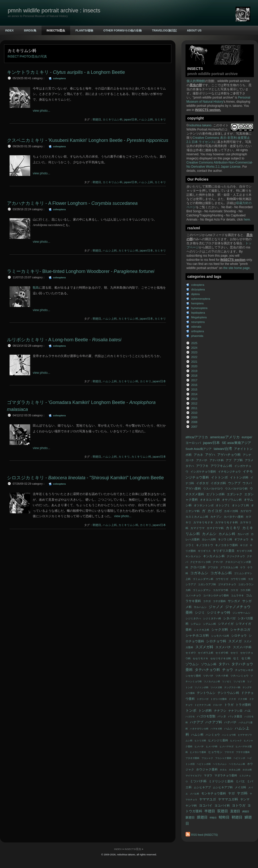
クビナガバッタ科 (200, 562)
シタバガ (229, 618)
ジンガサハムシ (241, 613)
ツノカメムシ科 (212, 682)
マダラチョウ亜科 (226, 775)
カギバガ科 (231, 511)
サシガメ (234, 601)
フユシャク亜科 (223, 758)
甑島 (36, 288)
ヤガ (231, 793)
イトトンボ (219, 477)
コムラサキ (237, 595)
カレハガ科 (209, 539)
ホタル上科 (235, 770)
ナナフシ (220, 711)
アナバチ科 (217, 460)
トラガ (229, 705)
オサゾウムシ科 (232, 500)
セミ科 (246, 658)
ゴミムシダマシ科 (203, 579)
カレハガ (243, 534)
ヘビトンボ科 (204, 764)
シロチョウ (239, 636)
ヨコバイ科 (222, 806)
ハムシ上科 (146, 119)
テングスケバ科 (232, 687)
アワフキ (202, 466)
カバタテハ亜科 (234, 517)
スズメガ (235, 641)
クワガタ (213, 567)
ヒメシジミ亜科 (218, 740)
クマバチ (218, 562)
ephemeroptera (201, 299)
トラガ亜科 (243, 705)
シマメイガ (226, 624)
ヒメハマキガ (227, 747)
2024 (194, 348)
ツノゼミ (227, 682)
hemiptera (197, 303)
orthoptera (197, 331)
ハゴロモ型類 (206, 716)
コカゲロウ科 (221, 590)
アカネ (198, 455)
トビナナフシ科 (203, 705)
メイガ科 (240, 787)
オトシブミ (223, 505)
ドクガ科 (243, 699)
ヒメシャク (236, 741)
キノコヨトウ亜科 (227, 545)
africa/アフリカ (197, 437)
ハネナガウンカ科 (199, 729)
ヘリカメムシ (220, 764)
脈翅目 (190, 817)
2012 (194, 403)
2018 (194, 376)
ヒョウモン (215, 752)
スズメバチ (223, 647)
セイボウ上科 (206, 653)
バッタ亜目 (235, 716)
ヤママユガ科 (228, 799)
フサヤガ (229, 752)
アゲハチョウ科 (229, 455)
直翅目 (235, 811)
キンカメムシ (193, 556)
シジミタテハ (193, 618)
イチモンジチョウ (229, 472)
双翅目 (223, 811)
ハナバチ (230, 722)
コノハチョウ (193, 595)
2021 (194, 362)
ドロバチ (217, 705)
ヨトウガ (239, 805)
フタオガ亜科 (192, 758)
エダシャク (235, 494)
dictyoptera (198, 289)
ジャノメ (216, 607)
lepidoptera (198, 313)
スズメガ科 (204, 647)
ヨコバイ (206, 805)
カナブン (216, 517)
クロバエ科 (198, 567)
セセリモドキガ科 (221, 658)
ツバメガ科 (216, 687)
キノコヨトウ (205, 545)
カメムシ (209, 534)
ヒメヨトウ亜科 (198, 752)
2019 (194, 371)
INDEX (9, 30)
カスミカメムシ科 (197, 517)
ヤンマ (245, 799)
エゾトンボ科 (215, 494)
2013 (194, 399)
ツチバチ (208, 676)
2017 (194, 380)
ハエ (248, 711)
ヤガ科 (242, 793)
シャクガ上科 (201, 630)
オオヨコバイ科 (210, 500)
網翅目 (246, 812)
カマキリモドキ (203, 522)
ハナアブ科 (214, 722)
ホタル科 (247, 770)
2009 (194, 417)
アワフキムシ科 (221, 466)
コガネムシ (199, 573)
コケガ (234, 590)
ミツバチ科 (198, 781)
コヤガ (207, 601)
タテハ (224, 664)
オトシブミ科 (240, 505)
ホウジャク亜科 (207, 769)
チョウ (228, 670)
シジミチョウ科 (219, 613)
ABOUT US (194, 30)
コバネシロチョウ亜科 (216, 595)
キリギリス (204, 551)
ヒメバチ (199, 747)
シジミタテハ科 (212, 618)
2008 (194, 422)
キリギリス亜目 (224, 551)
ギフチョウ (241, 539)
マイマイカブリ (194, 776)
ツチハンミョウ (239, 676)
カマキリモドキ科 (227, 522)
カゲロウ (246, 511)
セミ (236, 658)
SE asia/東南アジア (236, 443)
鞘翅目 (237, 817)
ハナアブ (197, 722)
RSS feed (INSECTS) (204, 835)
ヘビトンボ (239, 758)
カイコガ (215, 511)
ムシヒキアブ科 (223, 787)
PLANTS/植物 (84, 30)
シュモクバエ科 (220, 636)
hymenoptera (199, 308)
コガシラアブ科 (207, 584)
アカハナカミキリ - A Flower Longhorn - (72, 203)
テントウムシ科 (228, 693)
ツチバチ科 (222, 676)
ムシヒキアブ (202, 787)
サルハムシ (200, 607)
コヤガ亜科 (219, 601)
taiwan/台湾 (223, 449)
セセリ (234, 653)
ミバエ (240, 781)
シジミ (200, 613)
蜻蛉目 (224, 817)
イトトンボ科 (239, 477)
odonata (196, 327)
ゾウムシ (192, 664)
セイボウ (191, 653)
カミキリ (233, 528)
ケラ (243, 567)
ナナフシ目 (235, 711)
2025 (194, 343)
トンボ (191, 711)
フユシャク (207, 758)
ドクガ (232, 699)
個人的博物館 (196, 81)
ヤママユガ (208, 799)
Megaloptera (199, 317)
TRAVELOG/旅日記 (164, 30)
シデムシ (196, 624)
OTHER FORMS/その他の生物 (123, 30)
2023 (194, 352)
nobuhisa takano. (201, 125)
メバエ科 (195, 794)
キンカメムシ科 (214, 556)
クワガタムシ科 (229, 567)
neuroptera (198, 322)
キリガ (244, 545)
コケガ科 (245, 590)
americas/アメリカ (225, 437)
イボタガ (202, 483)
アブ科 (238, 460)
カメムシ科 (227, 534)
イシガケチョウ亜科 (203, 472)
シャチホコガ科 (197, 635)
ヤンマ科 (191, 806)
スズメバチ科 (242, 647)
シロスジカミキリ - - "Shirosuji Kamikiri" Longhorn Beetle (85, 478)
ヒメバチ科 (212, 747)
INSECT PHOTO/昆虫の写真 (27, 56)
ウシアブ (234, 483)
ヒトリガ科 (200, 741)
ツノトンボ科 (201, 687)
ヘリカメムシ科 (237, 764)
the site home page (237, 268)
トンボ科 (205, 711)
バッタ (222, 716)
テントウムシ (206, 693)
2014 (194, 394)
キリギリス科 (244, 551)
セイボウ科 (222, 653)
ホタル (223, 770)
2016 (194, 385)
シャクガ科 (220, 630)
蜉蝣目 (213, 818)
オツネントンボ (204, 505)
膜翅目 (202, 817)
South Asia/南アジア (199, 449)
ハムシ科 (197, 735)
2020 (194, 366)
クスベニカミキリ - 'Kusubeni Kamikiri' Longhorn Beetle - (88, 140)
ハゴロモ (190, 717)
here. (247, 220)
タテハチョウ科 (207, 670)
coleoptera (198, 285)
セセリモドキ (200, 658)
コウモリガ (222, 579)
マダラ (208, 775)
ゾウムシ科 (209, 664)
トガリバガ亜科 (219, 699)
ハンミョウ (213, 735)
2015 (194, 390)
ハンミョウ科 (229, 735)
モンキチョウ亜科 (214, 793)
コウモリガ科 (238, 579)
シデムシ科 (209, 624)
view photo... (41, 111)
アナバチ (202, 460)
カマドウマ (197, 528)
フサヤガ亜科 (243, 752)
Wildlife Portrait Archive (202, 129)
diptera (195, 294)
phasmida (197, 336)
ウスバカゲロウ (213, 489)
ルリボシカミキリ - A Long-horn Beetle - (64, 340)
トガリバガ (203, 699)
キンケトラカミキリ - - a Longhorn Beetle (66, 72)
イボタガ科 (218, 483)
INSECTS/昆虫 (56, 30)
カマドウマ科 (215, 528)
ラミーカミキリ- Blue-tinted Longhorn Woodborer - (81, 271)
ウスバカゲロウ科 (236, 489)
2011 (194, 408)
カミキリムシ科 (113, 119)
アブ (229, 460)
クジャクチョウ (236, 556)
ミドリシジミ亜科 (221, 781)
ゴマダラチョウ (227, 584)
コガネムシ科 (221, 573)
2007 (194, 427)
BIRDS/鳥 (30, 30)
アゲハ (210, 455)
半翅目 (210, 811)
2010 (194, 413)
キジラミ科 (225, 539)
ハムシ (228, 728)
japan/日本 (211, 443)
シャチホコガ (240, 630)
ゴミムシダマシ (202, 590)
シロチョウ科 (216, 641)
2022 (194, 357)
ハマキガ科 (216, 729)
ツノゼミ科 (239, 682)
